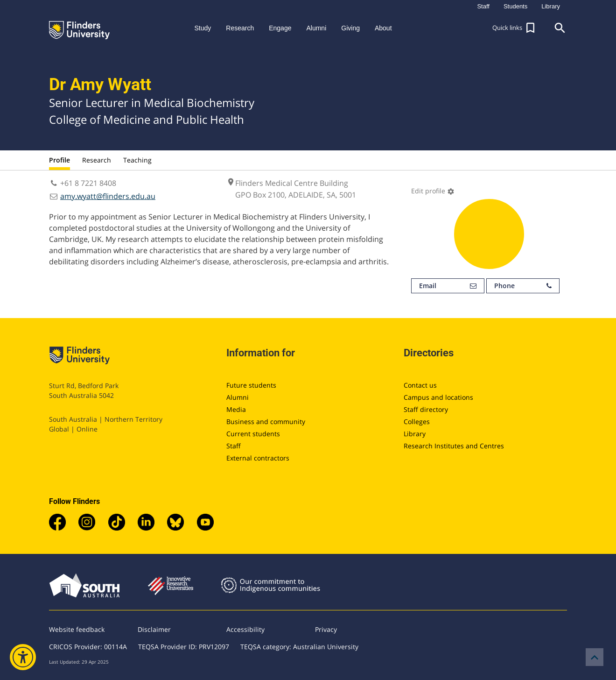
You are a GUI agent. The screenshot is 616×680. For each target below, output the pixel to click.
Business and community (266, 421)
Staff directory (426, 409)
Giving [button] (350, 28)
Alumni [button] (316, 28)
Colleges (417, 421)
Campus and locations (438, 397)
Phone (523, 286)
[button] (515, 28)
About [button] (383, 28)
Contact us (420, 385)
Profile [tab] (59, 160)
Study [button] (203, 28)
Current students (253, 434)
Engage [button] (280, 28)
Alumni (238, 397)
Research (97, 160)
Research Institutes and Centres (454, 446)
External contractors (258, 458)
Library (415, 434)
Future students (251, 385)
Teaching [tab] (137, 160)
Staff (234, 446)
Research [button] (240, 28)
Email (448, 286)
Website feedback (77, 629)
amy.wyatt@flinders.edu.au (108, 196)
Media (236, 409)
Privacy (326, 629)
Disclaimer (154, 629)
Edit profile (433, 191)
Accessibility (245, 629)
